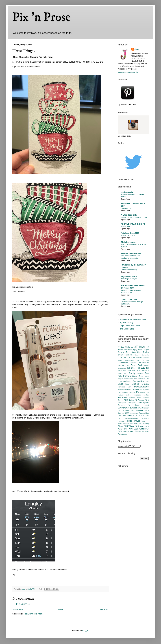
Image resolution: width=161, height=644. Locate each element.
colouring (139, 358)
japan (120, 381)
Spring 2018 (144, 400)
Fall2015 (145, 371)
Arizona (141, 350)
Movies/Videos (141, 387)
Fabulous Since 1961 (130, 233)
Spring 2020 (132, 403)
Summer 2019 (142, 410)
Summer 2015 (124, 408)
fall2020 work (122, 373)
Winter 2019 (144, 426)
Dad (128, 365)
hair (135, 379)
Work (120, 434)
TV (148, 421)
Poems (143, 392)
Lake (124, 381)
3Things (139, 347)
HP (148, 379)
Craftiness (133, 363)
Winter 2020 (123, 429)
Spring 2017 (134, 400)
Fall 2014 (131, 368)
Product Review (124, 395)
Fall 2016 (141, 368)
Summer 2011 (125, 405)
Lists (127, 384)
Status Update (143, 403)
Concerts (146, 358)
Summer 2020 (123, 413)
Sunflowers (134, 413)
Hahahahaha (129, 379)
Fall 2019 (136, 371)
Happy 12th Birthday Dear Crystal (134, 217)
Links (120, 384)
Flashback (140, 373)
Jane (137, 49)
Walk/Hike (137, 424)
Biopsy (146, 350)
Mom (130, 387)
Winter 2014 (123, 426)
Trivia (143, 421)
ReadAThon (123, 397)
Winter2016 (133, 429)
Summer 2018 (129, 410)
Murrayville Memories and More (133, 319)
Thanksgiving (144, 413)
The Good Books (139, 416)
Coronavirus (123, 363)
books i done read (129, 299)
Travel (137, 421)
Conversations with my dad (137, 360)
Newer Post (18, 609)
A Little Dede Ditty (129, 215)
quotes (146, 395)
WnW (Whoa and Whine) (129, 431)
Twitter (120, 424)
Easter (146, 365)
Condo (120, 360)
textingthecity (127, 192)
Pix (138, 392)
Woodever (145, 431)
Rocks (139, 398)
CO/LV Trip (131, 357)
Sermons (146, 398)
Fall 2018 (127, 371)
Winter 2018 (134, 426)
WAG (131, 424)
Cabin (137, 355)
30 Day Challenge (125, 347)
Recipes (132, 398)
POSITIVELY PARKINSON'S (133, 224)
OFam (134, 390)
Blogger (85, 630)
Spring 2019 (122, 403)
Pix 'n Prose (41, 17)
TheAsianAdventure (131, 418)
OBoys (127, 389)
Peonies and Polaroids (131, 253)
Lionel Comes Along (129, 270)
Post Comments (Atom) (33, 614)
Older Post (103, 609)
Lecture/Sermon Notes (136, 381)
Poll (147, 392)
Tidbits (129, 421)
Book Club (136, 352)
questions (137, 395)
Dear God (136, 365)
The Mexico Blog (127, 329)
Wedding (145, 424)
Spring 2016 (123, 400)
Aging (135, 350)
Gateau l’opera (127, 208)
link (147, 381)
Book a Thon (124, 352)
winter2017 (144, 429)
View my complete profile (128, 72)
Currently (142, 363)
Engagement (122, 368)
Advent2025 (128, 350)
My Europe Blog (127, 323)
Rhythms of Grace (129, 276)
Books (146, 352)
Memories (121, 387)
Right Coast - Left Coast (130, 326)
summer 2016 (136, 408)
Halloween (142, 379)
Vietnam (126, 424)
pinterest (132, 392)
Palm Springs (123, 392)
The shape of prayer (129, 279)
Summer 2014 (142, 405)
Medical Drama (140, 384)
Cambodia (145, 355)
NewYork (121, 390)
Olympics (146, 390)
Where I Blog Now (128, 235)
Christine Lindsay (129, 242)
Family (132, 373)
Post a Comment (23, 604)
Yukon (124, 434)
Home (61, 609)
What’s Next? (126, 226)
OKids (140, 390)
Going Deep (138, 376)
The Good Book (125, 416)
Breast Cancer (125, 355)
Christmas (122, 357)
